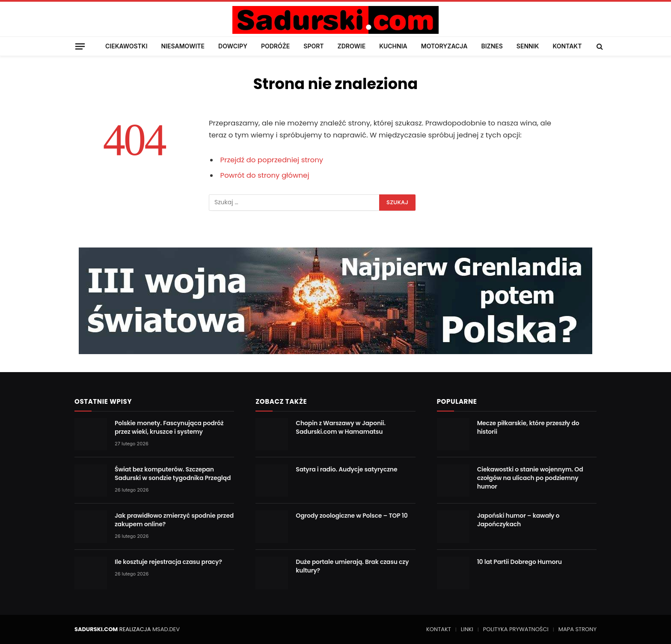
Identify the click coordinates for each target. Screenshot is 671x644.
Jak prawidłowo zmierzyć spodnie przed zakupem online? (174, 520)
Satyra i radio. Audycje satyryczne (346, 469)
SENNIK (528, 46)
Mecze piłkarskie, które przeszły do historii (528, 427)
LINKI (467, 629)
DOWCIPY (233, 46)
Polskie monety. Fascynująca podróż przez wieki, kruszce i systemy (169, 427)
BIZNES (492, 46)
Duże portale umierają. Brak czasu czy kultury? (352, 566)
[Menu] (80, 46)
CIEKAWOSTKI (126, 46)
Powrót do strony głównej (265, 175)
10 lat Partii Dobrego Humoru (520, 562)
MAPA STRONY (577, 629)
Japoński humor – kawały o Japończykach (518, 520)
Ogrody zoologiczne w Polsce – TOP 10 (352, 516)
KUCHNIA (393, 46)
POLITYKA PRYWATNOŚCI (516, 629)
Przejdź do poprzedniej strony (272, 160)
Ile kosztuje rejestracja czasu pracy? (168, 562)
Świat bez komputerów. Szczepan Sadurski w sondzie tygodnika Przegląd (173, 474)
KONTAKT (567, 46)
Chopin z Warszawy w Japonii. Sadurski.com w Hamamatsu (341, 427)
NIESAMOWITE (183, 46)
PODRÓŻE (275, 46)
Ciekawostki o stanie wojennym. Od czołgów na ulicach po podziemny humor (530, 478)
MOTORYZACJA (444, 46)
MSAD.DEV (166, 629)
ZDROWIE (352, 46)
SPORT (313, 46)
